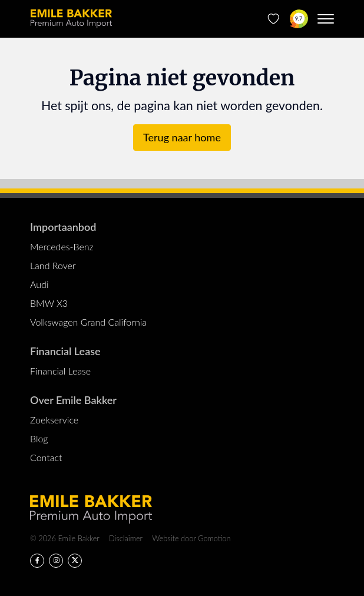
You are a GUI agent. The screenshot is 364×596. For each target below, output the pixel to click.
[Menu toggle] (326, 19)
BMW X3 (49, 303)
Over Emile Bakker (73, 400)
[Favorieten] (274, 19)
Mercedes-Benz (62, 246)
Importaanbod (63, 227)
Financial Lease (65, 351)
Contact (46, 457)
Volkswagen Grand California (88, 322)
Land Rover (53, 265)
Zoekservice (54, 420)
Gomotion (214, 538)
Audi (39, 284)
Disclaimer (126, 538)
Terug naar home (182, 137)
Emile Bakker (71, 19)
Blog (39, 438)
